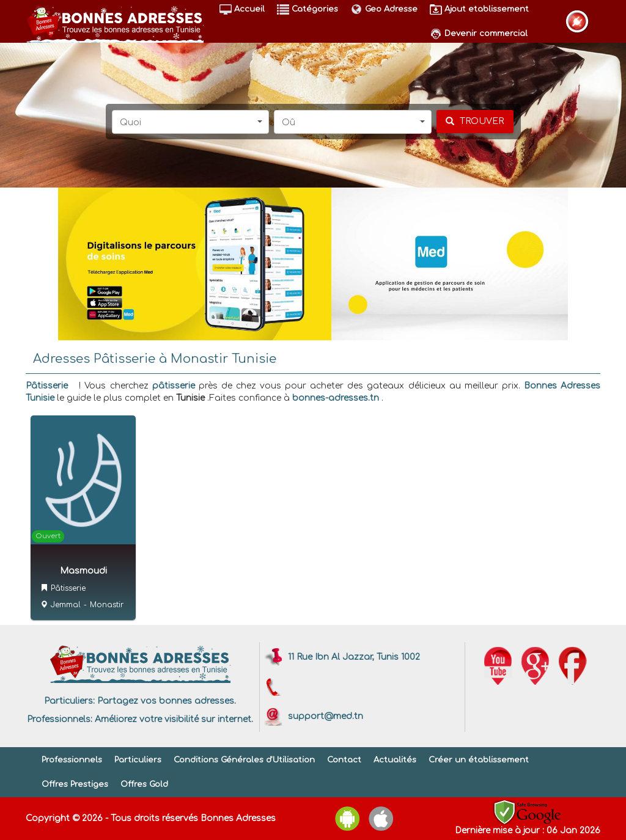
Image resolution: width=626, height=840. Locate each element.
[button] (191, 122)
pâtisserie (174, 386)
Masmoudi (83, 571)
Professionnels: (60, 719)
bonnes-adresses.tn (336, 398)
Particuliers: (69, 701)
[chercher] (475, 122)
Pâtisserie (47, 386)
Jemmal (66, 605)
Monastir (107, 605)
